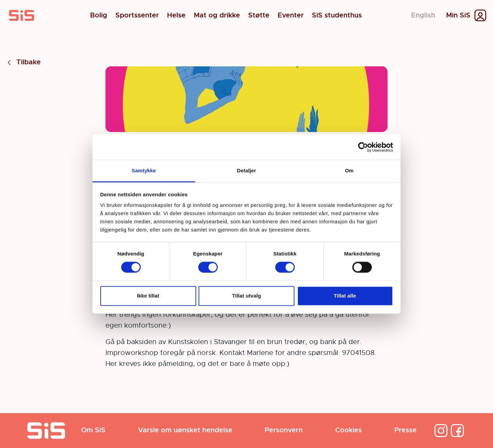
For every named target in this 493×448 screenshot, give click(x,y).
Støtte (259, 15)
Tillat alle (345, 296)
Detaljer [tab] (246, 170)
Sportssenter (137, 15)
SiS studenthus (337, 15)
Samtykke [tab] (144, 170)
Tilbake (23, 62)
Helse (176, 15)
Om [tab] (349, 170)
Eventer (291, 15)
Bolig (99, 15)
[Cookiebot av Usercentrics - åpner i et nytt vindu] (363, 147)
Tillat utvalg (246, 296)
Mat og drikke (217, 15)
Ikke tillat (148, 296)
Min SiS (458, 15)
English (423, 15)
